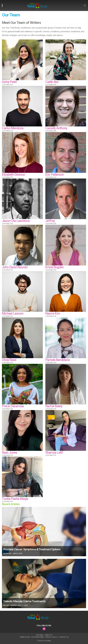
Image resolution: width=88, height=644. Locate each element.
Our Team (40, 635)
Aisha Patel (9, 82)
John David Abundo (15, 267)
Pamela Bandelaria (58, 360)
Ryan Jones (10, 453)
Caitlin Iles (52, 82)
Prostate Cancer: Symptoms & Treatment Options (32, 549)
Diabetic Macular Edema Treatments (24, 601)
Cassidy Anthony (56, 128)
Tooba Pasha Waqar (15, 499)
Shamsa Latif (54, 453)
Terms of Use (25, 637)
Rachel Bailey (54, 406)
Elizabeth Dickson (14, 175)
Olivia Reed (9, 360)
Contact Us (64, 637)
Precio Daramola (13, 406)
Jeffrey (50, 221)
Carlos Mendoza (13, 128)
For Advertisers (38, 637)
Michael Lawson (13, 313)
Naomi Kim (53, 313)
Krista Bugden (55, 267)
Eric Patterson (55, 175)
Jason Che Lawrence (16, 221)
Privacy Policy (52, 637)
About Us (49, 635)
